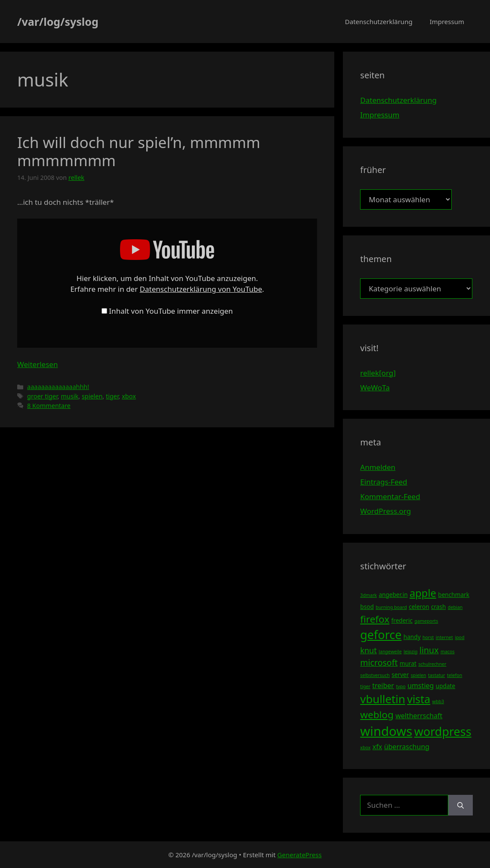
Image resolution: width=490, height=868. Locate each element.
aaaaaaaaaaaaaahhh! (58, 387)
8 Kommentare (49, 406)
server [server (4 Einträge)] (400, 675)
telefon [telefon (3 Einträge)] (455, 675)
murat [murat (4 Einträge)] (408, 663)
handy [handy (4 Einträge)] (412, 637)
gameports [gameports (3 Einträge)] (426, 621)
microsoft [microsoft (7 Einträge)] (379, 663)
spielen (92, 396)
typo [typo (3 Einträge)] (401, 686)
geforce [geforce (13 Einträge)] (381, 635)
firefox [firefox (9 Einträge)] (375, 619)
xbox (129, 396)
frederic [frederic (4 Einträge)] (402, 620)
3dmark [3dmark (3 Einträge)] (368, 595)
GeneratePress (300, 855)
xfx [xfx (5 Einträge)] (377, 747)
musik (69, 396)
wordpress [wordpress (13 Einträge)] (443, 731)
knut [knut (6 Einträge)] (368, 650)
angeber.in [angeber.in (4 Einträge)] (393, 595)
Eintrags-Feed (384, 482)
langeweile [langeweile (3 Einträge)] (390, 652)
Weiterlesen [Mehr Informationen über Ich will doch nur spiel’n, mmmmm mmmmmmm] (37, 364)
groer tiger (42, 396)
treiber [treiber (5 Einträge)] (383, 686)
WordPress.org (385, 511)
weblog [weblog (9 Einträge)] (377, 715)
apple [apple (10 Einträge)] (423, 593)
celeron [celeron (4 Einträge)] (419, 607)
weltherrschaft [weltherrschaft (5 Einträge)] (419, 716)
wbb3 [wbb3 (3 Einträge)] (438, 701)
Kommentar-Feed (390, 496)
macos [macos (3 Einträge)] (448, 652)
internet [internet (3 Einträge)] (444, 637)
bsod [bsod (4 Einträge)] (367, 607)
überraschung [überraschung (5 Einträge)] (407, 747)
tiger (112, 396)
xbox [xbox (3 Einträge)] (365, 748)
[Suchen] (461, 805)
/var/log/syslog (58, 22)
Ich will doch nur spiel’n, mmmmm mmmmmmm (139, 151)
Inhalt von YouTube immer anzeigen (171, 311)
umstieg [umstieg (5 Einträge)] (421, 686)
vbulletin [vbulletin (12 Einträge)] (383, 699)
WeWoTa (375, 388)
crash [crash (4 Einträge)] (438, 607)
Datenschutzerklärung (379, 22)
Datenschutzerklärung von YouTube (201, 289)
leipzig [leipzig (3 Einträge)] (410, 652)
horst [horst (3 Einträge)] (428, 637)
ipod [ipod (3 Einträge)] (459, 637)
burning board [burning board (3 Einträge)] (391, 607)
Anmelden (378, 467)
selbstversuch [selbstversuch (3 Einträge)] (375, 675)
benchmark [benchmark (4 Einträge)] (454, 595)
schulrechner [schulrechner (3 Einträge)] (432, 664)
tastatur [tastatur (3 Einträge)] (437, 675)
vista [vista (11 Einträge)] (419, 699)
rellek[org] (378, 373)
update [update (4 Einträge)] (445, 686)
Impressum (447, 22)
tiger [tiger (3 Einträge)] (365, 686)
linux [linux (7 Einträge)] (429, 650)
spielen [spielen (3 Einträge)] (419, 675)
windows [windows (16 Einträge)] (386, 731)
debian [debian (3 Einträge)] (455, 607)
